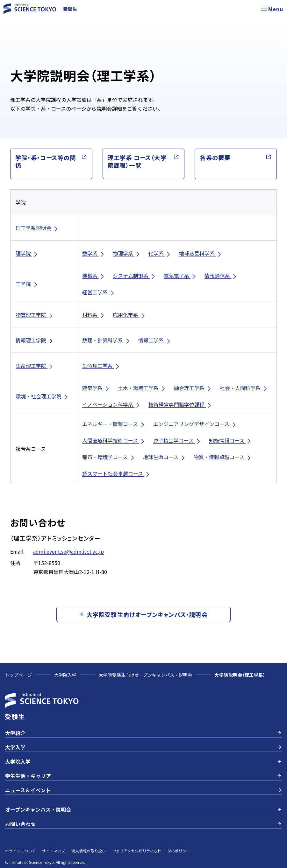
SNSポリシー (179, 851)
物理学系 (127, 253)
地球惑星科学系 (201, 253)
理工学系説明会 (37, 228)
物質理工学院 (35, 315)
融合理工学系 (193, 388)
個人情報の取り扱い (89, 851)
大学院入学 (65, 675)
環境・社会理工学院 (42, 396)
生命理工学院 (35, 366)
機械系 (94, 276)
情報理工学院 (35, 340)
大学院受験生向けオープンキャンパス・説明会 (145, 675)
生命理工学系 (101, 366)
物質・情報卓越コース (223, 457)
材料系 (94, 315)
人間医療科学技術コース (114, 441)
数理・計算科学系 (106, 340)
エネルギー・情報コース (114, 424)
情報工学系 (155, 340)
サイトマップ (54, 851)
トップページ (18, 675)
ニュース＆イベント (143, 790)
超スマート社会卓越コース (116, 474)
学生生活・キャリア (143, 776)
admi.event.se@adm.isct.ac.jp (68, 551)
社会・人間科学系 (244, 388)
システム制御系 (134, 276)
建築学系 (96, 388)
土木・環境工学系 (142, 388)
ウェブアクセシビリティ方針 (137, 851)
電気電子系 (180, 276)
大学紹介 (143, 733)
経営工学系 (99, 292)
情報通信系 (221, 276)
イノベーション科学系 (111, 405)
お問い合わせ (143, 824)
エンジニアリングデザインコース (195, 424)
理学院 (27, 253)
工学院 (27, 284)
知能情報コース (230, 441)
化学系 (160, 253)
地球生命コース (165, 457)
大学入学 (143, 747)
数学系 (94, 253)
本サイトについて (20, 851)
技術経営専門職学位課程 (180, 405)
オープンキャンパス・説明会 (143, 809)
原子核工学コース (177, 441)
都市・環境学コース (109, 457)
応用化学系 (129, 315)
